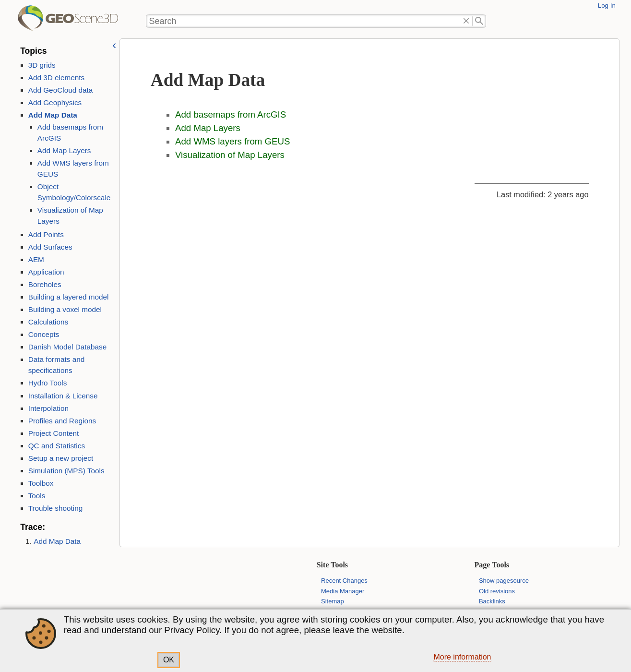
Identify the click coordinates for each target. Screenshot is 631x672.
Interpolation (48, 408)
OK (169, 660)
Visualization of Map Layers (230, 155)
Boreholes (45, 284)
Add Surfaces (50, 247)
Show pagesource (504, 581)
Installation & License (63, 396)
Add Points (46, 234)
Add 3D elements (57, 78)
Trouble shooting (56, 508)
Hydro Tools (48, 383)
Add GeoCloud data (61, 90)
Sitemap (333, 601)
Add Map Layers (64, 150)
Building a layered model (69, 297)
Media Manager (343, 591)
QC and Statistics (57, 446)
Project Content (54, 433)
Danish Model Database (68, 347)
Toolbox (41, 483)
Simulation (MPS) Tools (66, 471)
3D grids (42, 65)
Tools (37, 496)
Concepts (44, 334)
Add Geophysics (55, 102)
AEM (36, 259)
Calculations (48, 322)
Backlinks (492, 601)
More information (462, 657)
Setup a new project (61, 458)
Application (46, 272)
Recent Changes (344, 581)
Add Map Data (53, 115)
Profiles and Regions (62, 421)
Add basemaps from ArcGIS (231, 114)
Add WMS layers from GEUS (232, 141)
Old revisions (497, 591)
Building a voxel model (65, 309)
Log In (607, 6)
